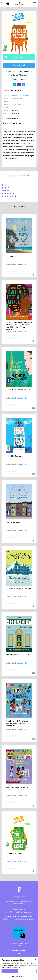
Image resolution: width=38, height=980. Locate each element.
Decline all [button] (28, 971)
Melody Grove (17, 99)
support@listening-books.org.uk (25, 919)
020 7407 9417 (10, 912)
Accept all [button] (10, 971)
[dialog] (19, 969)
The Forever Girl (12, 256)
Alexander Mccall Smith (20, 96)
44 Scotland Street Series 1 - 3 (17, 655)
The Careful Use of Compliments (18, 390)
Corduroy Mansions (13, 522)
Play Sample (19, 57)
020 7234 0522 (8, 919)
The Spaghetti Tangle (14, 854)
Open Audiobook (19, 65)
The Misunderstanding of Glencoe (18, 589)
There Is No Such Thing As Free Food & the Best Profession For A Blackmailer (18, 724)
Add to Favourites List (12, 123)
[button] (34, 3)
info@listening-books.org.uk (24, 912)
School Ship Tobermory (14, 456)
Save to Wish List (10, 119)
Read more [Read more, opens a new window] (18, 967)
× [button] (36, 959)
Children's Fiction (18, 105)
